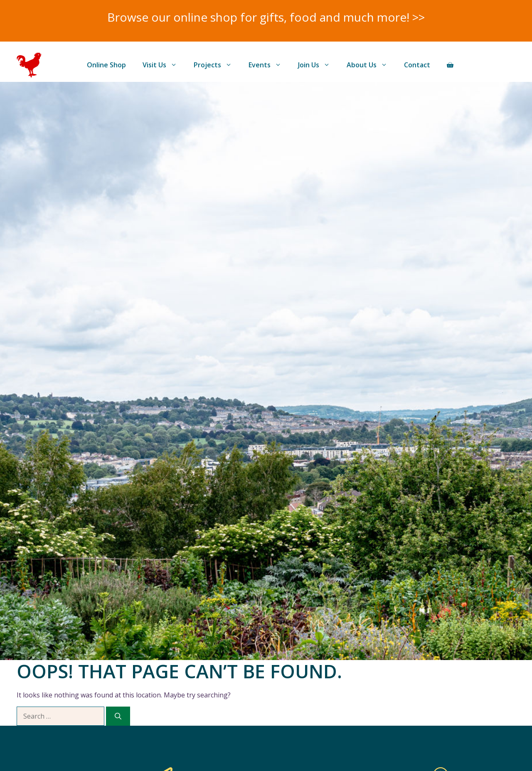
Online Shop (106, 65)
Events (269, 65)
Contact (417, 65)
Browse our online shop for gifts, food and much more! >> (266, 17)
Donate (489, 65)
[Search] (118, 716)
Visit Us (164, 65)
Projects (217, 65)
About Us (371, 65)
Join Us (318, 65)
